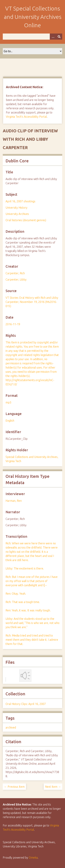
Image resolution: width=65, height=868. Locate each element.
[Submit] (59, 37)
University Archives (17, 214)
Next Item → (53, 787)
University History (16, 208)
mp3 (8, 402)
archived (11, 727)
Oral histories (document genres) (26, 220)
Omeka (33, 858)
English (10, 421)
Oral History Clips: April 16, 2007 (26, 704)
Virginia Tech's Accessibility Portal (26, 117)
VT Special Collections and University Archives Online (33, 17)
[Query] (32, 37)
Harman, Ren (14, 501)
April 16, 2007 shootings (20, 201)
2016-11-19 (13, 324)
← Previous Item (14, 787)
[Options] (53, 37)
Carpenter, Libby (16, 279)
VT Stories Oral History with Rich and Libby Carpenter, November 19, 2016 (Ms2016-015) (32, 302)
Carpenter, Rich (15, 273)
